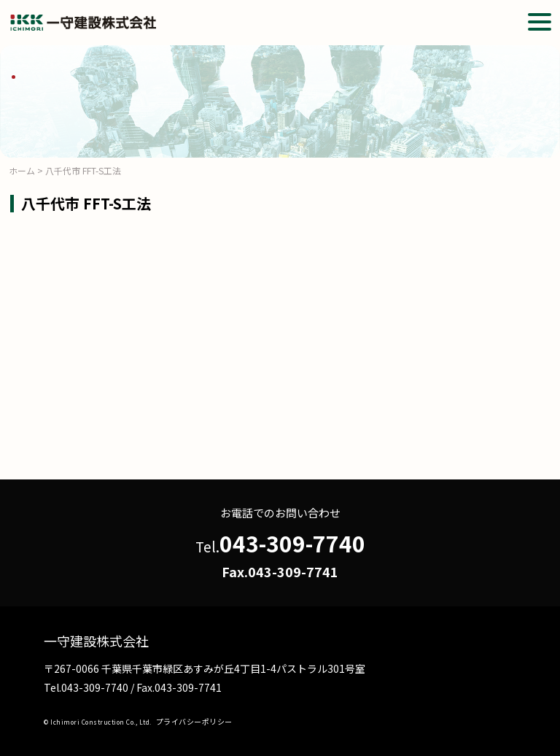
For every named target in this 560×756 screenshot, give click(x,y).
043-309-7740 (292, 543)
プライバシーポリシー (194, 721)
